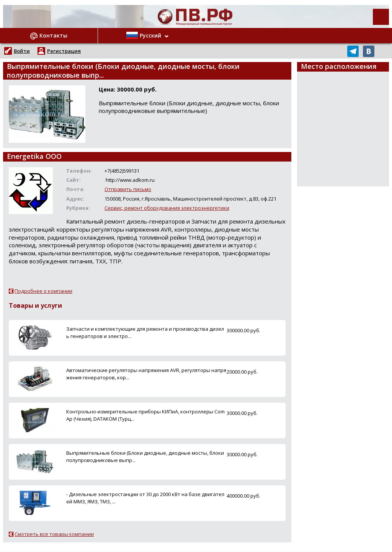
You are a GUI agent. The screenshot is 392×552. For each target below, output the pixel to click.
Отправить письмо (128, 189)
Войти (22, 51)
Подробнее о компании (43, 291)
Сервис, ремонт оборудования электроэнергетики (167, 208)
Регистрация (64, 51)
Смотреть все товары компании (54, 534)
